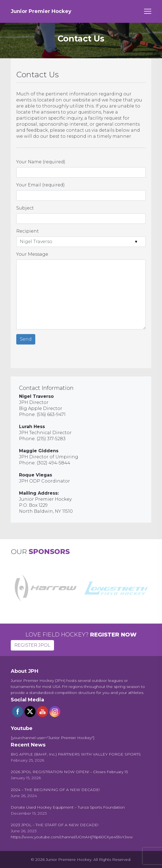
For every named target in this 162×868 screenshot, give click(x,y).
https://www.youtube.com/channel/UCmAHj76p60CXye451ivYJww (72, 837)
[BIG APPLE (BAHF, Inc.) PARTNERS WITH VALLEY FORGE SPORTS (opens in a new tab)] (76, 754)
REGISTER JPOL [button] (32, 645)
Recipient (28, 231)
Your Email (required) (40, 185)
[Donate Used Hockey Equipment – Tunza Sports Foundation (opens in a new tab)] (68, 807)
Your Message (32, 254)
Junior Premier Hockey (41, 11)
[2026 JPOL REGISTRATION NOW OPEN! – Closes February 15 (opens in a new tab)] (69, 772)
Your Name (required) (41, 162)
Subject (25, 208)
